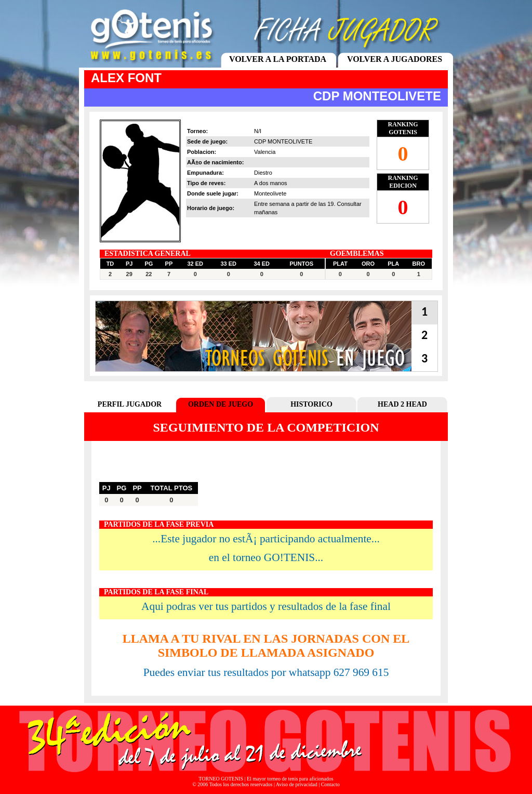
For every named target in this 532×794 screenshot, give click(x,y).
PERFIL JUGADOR (130, 404)
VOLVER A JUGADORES (395, 59)
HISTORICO (311, 404)
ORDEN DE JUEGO (221, 404)
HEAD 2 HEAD (402, 404)
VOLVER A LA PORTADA (278, 59)
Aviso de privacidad (297, 784)
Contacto (330, 784)
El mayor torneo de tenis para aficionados (290, 779)
